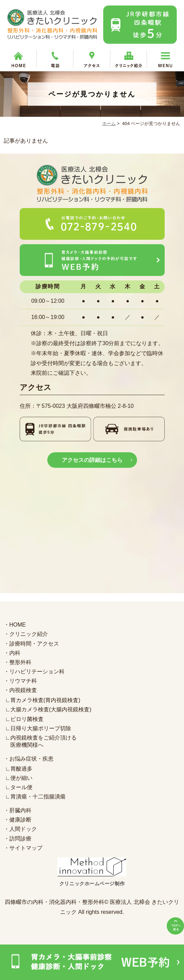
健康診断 (20, 820)
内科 (15, 653)
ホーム (109, 123)
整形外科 (20, 662)
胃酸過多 (21, 769)
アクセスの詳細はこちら (92, 460)
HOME (18, 625)
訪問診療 (20, 839)
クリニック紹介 (29, 634)
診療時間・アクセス (34, 644)
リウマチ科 (23, 681)
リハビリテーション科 (37, 672)
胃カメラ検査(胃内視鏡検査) (45, 700)
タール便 (21, 787)
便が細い (21, 778)
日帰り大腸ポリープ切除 (41, 728)
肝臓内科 (20, 810)
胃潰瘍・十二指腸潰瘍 (38, 797)
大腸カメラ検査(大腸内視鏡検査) (51, 710)
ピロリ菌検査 (27, 719)
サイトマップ (26, 848)
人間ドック (23, 829)
